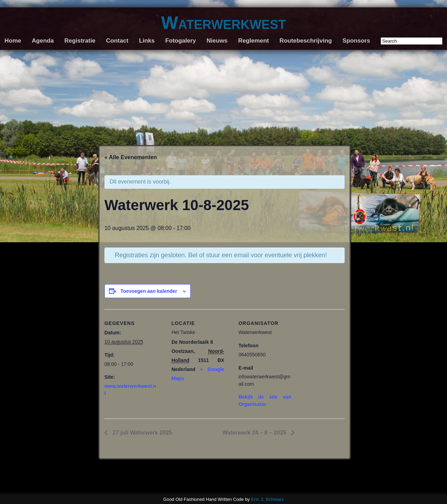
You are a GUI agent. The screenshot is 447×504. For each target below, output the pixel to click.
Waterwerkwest (223, 23)
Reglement (254, 40)
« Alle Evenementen (131, 157)
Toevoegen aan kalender (149, 291)
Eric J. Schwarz (267, 499)
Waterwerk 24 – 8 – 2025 (255, 433)
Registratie (80, 40)
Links (147, 40)
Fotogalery (181, 40)
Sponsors (356, 40)
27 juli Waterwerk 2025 (142, 433)
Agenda (43, 40)
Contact (117, 40)
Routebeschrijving (306, 40)
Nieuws (217, 40)
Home (13, 40)
